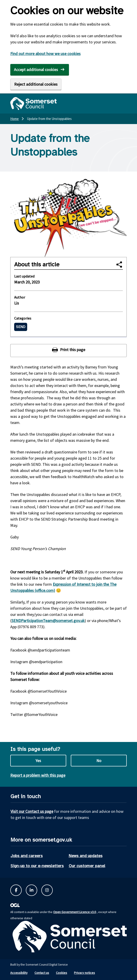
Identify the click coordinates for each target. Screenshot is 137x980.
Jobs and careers (27, 856)
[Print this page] (68, 350)
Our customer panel (87, 866)
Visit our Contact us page (32, 811)
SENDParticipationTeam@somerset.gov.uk (48, 621)
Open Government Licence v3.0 (75, 912)
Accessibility (19, 973)
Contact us (42, 973)
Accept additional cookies (36, 70)
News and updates (86, 856)
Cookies (62, 973)
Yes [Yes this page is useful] (38, 761)
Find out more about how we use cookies (45, 54)
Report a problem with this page (38, 775)
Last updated (24, 276)
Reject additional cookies (36, 84)
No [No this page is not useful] (99, 761)
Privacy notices (84, 973)
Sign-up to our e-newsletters (37, 866)
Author (20, 297)
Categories (23, 318)
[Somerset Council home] (33, 103)
